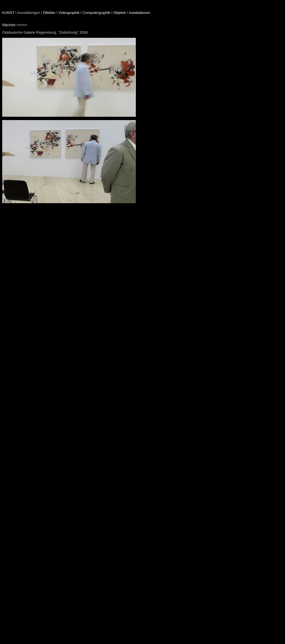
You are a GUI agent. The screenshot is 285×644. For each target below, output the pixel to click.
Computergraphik (97, 13)
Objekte (120, 13)
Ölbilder (49, 13)
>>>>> (22, 25)
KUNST (8, 13)
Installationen (140, 13)
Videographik (69, 13)
